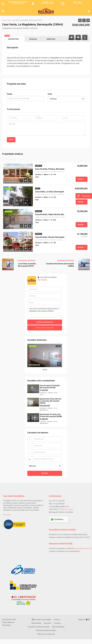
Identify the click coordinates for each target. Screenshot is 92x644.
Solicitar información (45, 322)
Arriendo (39, 166)
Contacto (57, 623)
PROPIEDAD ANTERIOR (26, 261)
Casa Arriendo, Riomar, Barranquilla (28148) (50, 237)
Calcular (45, 473)
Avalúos (57, 620)
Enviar (11, 140)
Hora (50, 94)
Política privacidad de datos (46, 631)
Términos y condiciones (46, 634)
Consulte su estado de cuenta (38, 627)
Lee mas (7, 515)
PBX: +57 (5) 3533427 (57, 504)
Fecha (10, 94)
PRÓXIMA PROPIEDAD (66, 261)
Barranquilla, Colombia (48, 3)
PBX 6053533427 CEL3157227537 (18, 2)
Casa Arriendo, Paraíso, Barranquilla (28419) (50, 169)
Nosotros (48, 623)
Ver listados (42, 280)
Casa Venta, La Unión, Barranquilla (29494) (50, 192)
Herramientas (36, 623)
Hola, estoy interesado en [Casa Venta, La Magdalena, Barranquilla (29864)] (45, 313)
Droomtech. (7, 625)
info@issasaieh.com (18, 3)
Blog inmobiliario (58, 627)
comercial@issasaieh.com (59, 507)
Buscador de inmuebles (42, 620)
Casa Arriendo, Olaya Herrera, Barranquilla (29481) (50, 215)
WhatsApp (83, 196)
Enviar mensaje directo (45, 328)
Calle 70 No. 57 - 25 (48, 2)
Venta (38, 189)
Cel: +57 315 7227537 (57, 501)
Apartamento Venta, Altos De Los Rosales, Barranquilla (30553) (50, 401)
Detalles (82, 179)
